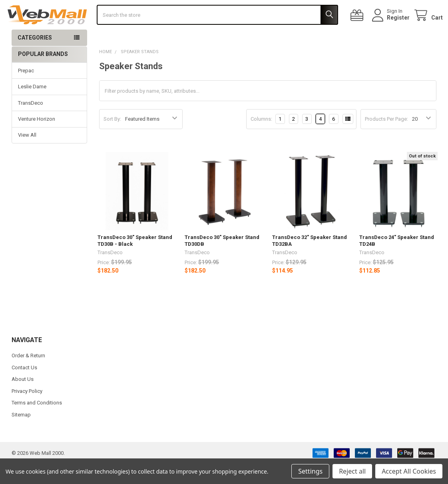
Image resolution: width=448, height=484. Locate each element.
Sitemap (21, 435)
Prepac (26, 90)
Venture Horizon (37, 139)
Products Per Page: (386, 139)
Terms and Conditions (37, 423)
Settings (310, 471)
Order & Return (28, 375)
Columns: (261, 138)
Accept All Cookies (409, 471)
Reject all (352, 471)
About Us (23, 399)
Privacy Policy (27, 411)
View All (27, 155)
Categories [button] (35, 58)
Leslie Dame (32, 107)
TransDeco (31, 122)
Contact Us (24, 387)
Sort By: (112, 139)
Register (392, 28)
